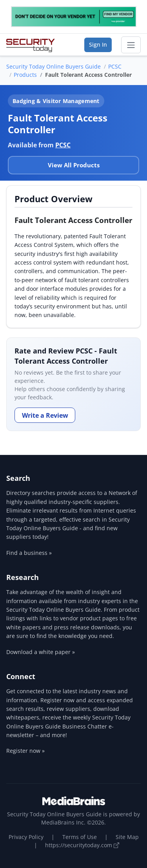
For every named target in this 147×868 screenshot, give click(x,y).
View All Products (74, 165)
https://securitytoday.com (82, 845)
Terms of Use (80, 837)
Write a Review (45, 415)
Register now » (25, 751)
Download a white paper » (41, 652)
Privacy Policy (26, 837)
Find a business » (29, 553)
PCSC (115, 66)
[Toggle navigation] (131, 45)
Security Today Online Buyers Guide (54, 66)
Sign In (98, 44)
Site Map (127, 837)
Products (25, 75)
